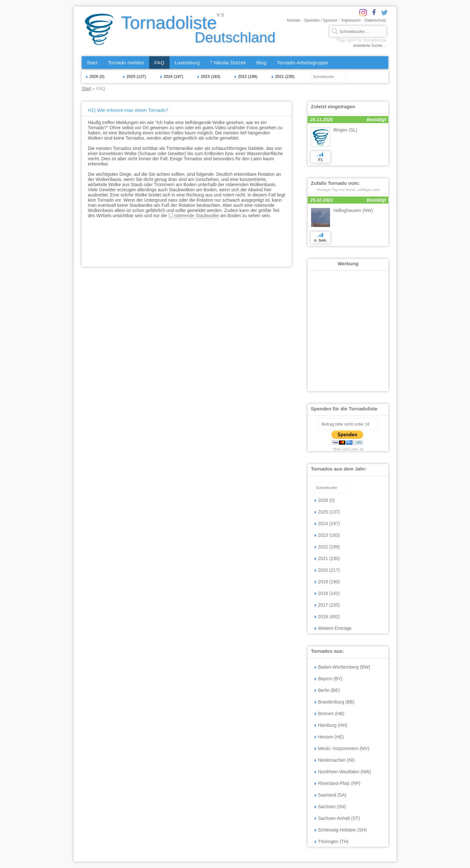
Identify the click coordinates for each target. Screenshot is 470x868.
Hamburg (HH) (331, 725)
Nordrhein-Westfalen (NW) (343, 772)
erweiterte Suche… (370, 46)
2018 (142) (327, 593)
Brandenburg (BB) (335, 702)
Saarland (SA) (331, 795)
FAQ (159, 63)
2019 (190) (327, 582)
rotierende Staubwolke (196, 216)
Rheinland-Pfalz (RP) (338, 783)
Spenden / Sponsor (321, 20)
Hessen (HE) (329, 737)
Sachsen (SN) (330, 807)
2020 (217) (327, 570)
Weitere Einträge (333, 628)
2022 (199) (246, 77)
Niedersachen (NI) (335, 760)
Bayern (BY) (329, 679)
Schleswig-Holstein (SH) (341, 830)
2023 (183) (209, 77)
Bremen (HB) (330, 714)
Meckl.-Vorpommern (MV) (342, 748)
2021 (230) (283, 77)
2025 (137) (135, 77)
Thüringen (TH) (332, 842)
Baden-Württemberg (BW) (342, 667)
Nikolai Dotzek (228, 63)
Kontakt (294, 20)
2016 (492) (327, 617)
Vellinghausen (353, 210)
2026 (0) (95, 77)
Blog (261, 63)
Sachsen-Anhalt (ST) (337, 818)
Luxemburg (187, 63)
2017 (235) (327, 605)
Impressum (351, 20)
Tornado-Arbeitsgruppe (302, 63)
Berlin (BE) (327, 690)
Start (92, 63)
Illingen (345, 130)
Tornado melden (126, 63)
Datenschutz (375, 20)
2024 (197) (172, 77)
